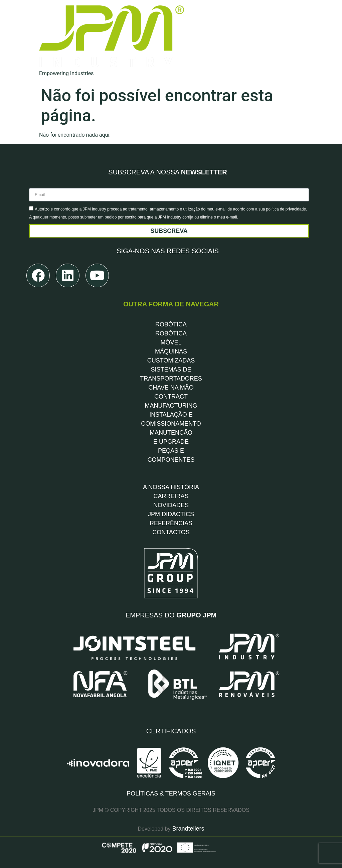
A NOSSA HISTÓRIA (171, 459)
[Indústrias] (221, 40)
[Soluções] (221, 15)
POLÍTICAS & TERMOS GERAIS (171, 739)
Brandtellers (187, 774)
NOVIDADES (171, 477)
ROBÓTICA (171, 297)
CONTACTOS (171, 504)
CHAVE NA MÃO (171, 360)
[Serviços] (221, 28)
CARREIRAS (171, 468)
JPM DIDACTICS (171, 486)
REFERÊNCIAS (171, 495)
